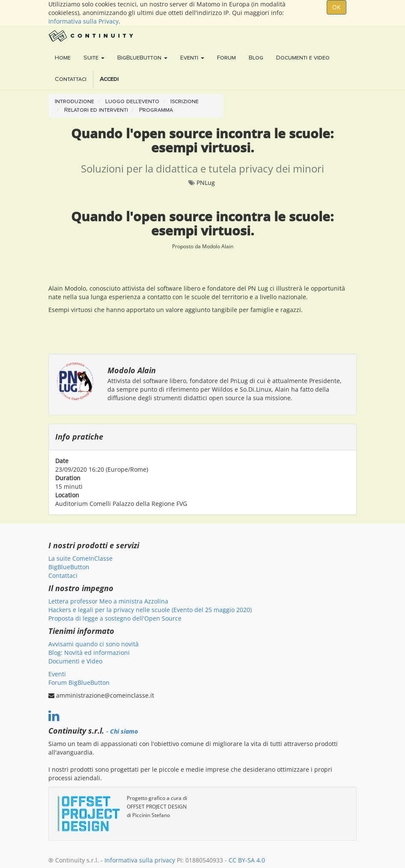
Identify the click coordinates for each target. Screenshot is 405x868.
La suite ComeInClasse (80, 558)
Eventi (57, 674)
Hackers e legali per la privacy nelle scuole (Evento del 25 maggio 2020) (150, 610)
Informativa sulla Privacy (83, 21)
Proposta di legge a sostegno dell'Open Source (115, 618)
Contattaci (63, 575)
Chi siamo (124, 731)
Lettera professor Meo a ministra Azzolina (108, 601)
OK (337, 7)
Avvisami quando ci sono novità (94, 644)
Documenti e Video (75, 661)
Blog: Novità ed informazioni (89, 652)
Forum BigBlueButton (79, 682)
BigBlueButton (69, 567)
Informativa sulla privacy (140, 860)
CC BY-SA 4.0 (247, 860)
